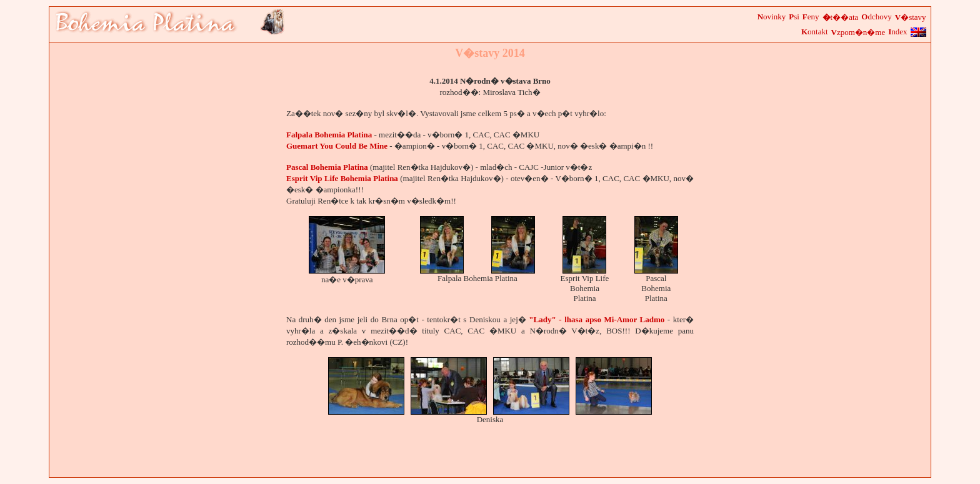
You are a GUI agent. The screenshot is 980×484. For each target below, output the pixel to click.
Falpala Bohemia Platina (329, 135)
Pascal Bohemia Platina (327, 167)
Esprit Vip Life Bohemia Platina (342, 178)
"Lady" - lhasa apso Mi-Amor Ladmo (597, 319)
